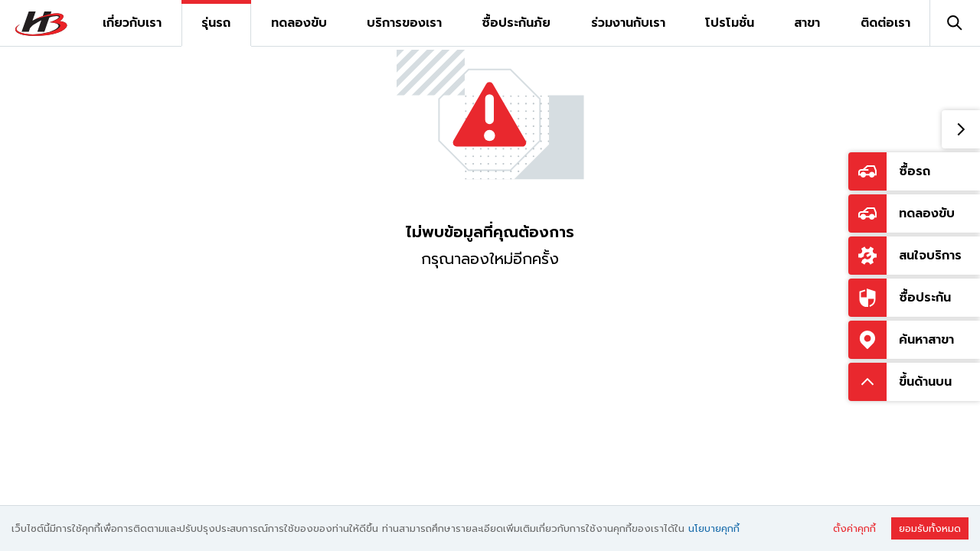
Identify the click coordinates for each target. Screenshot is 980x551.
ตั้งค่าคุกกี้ (854, 528)
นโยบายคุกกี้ (714, 528)
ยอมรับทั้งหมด (930, 528)
